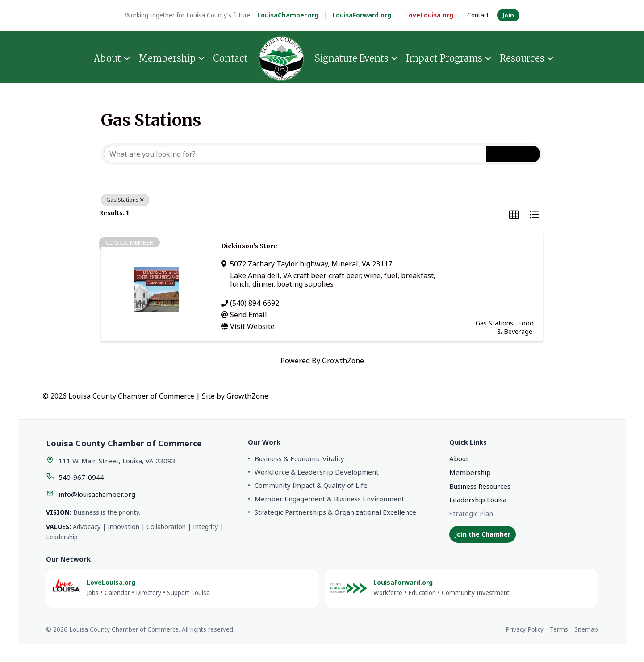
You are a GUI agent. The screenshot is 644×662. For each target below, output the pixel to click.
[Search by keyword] (295, 154)
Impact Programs (444, 57)
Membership (167, 57)
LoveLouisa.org (429, 15)
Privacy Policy (525, 629)
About (107, 57)
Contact (478, 15)
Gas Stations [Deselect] (125, 200)
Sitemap (586, 629)
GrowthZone (343, 361)
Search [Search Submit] (513, 154)
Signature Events (352, 57)
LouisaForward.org (362, 15)
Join (508, 15)
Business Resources (480, 486)
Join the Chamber (483, 534)
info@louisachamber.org (97, 494)
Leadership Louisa (478, 500)
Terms (559, 629)
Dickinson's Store (249, 246)
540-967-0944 (81, 477)
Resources (522, 57)
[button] (514, 215)
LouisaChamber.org (288, 15)
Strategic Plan (471, 513)
